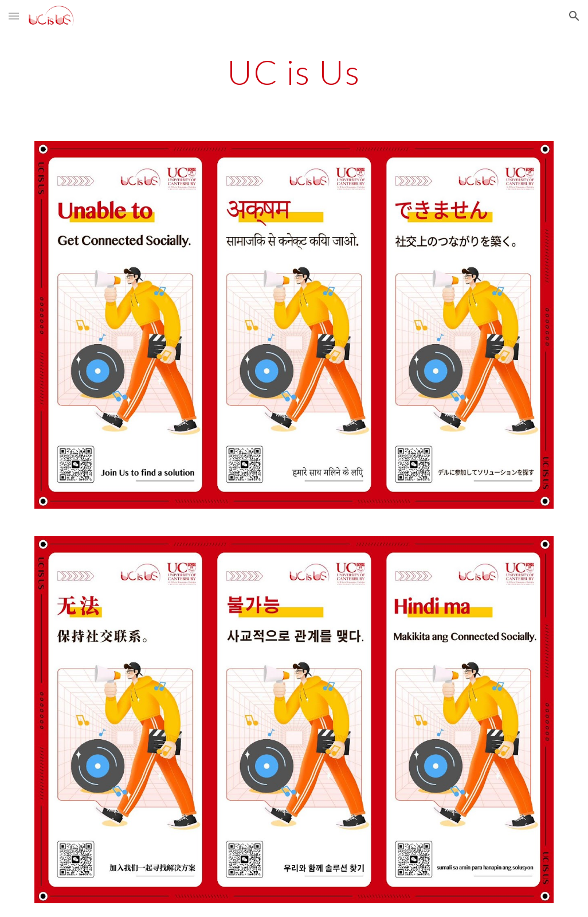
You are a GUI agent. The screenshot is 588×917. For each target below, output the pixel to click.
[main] (294, 72)
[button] (14, 16)
